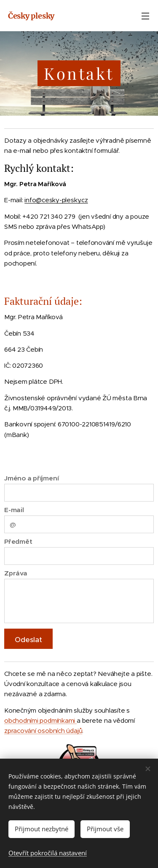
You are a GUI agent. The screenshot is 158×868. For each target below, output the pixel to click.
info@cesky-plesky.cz (56, 200)
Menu (145, 16)
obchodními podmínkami (40, 720)
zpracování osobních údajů (43, 731)
